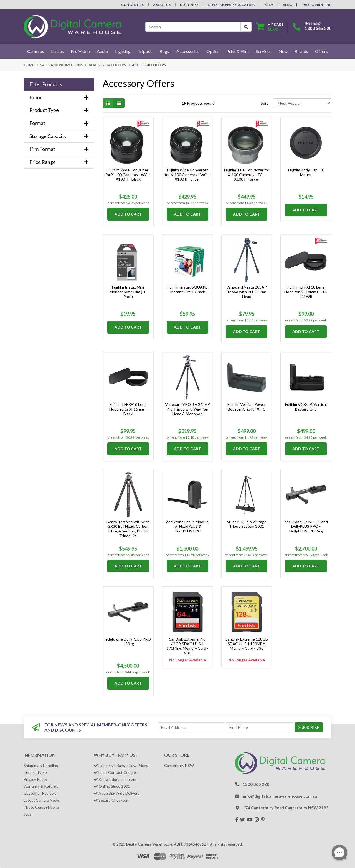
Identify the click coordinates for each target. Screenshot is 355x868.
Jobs (28, 814)
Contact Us (132, 5)
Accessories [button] (188, 51)
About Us (162, 5)
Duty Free (189, 5)
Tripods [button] (145, 51)
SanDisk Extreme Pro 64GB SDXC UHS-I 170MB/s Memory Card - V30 (187, 646)
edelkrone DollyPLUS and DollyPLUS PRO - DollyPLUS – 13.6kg (306, 526)
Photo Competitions (41, 807)
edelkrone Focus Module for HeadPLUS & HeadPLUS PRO (187, 526)
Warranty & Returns (41, 786)
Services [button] (264, 51)
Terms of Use (35, 772)
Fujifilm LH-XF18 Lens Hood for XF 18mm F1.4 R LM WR (306, 292)
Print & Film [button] (238, 51)
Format (59, 123)
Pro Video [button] (80, 51)
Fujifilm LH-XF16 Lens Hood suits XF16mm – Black (128, 409)
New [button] (283, 51)
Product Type (59, 110)
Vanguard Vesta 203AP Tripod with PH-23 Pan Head (247, 292)
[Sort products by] (302, 103)
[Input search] (193, 27)
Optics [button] (213, 51)
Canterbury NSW (179, 765)
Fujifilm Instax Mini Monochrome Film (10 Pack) (128, 292)
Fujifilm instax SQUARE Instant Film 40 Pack (187, 289)
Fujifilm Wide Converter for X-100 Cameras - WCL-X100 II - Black (128, 175)
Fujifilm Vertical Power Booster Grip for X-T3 (247, 407)
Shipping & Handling (41, 765)
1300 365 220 (318, 28)
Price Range (59, 162)
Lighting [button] (123, 51)
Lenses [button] (57, 51)
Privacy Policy (35, 779)
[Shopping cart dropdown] (270, 27)
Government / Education (231, 5)
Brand (59, 97)
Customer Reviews (40, 793)
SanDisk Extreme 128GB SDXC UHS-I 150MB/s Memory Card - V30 (247, 644)
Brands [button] (301, 51)
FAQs (269, 5)
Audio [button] (102, 51)
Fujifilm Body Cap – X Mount (306, 172)
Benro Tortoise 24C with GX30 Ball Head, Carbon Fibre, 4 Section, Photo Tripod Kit (128, 529)
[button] (59, 84)
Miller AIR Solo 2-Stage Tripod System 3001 (247, 524)
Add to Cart (128, 214)
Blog (287, 5)
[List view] (119, 103)
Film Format (59, 149)
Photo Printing (316, 5)
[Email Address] (191, 727)
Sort (264, 103)
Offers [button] (321, 51)
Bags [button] (164, 51)
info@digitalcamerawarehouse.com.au (280, 796)
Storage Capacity (59, 136)
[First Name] (260, 727)
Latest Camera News (42, 800)
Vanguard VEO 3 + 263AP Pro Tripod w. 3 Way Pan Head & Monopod (187, 409)
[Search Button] (246, 27)
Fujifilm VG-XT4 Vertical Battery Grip (306, 407)
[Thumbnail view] (108, 103)
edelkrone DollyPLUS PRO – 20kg (128, 641)
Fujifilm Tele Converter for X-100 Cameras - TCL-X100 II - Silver (247, 175)
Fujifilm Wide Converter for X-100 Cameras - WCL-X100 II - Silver (187, 175)
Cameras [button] (36, 51)
